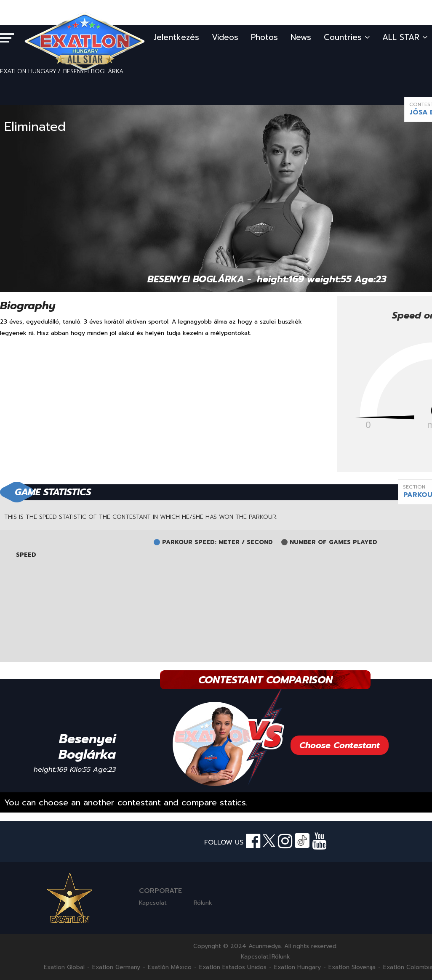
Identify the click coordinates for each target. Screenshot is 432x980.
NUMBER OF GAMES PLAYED (333, 542)
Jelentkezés (176, 37)
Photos (264, 37)
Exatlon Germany (116, 967)
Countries (347, 37)
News (301, 37)
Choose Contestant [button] (340, 745)
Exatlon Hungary (297, 967)
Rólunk (203, 903)
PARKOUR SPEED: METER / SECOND (217, 542)
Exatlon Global (64, 967)
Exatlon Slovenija (352, 967)
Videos (225, 37)
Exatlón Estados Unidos (233, 967)
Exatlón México (170, 967)
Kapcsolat (153, 903)
